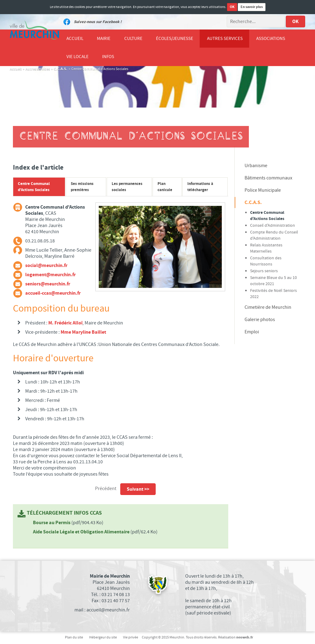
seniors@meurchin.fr (48, 284)
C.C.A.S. (61, 69)
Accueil (16, 69)
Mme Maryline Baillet (83, 332)
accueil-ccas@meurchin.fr (53, 293)
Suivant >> (138, 489)
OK (232, 7)
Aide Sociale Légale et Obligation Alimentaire (82, 532)
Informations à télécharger (200, 187)
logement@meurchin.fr (50, 275)
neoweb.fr (245, 638)
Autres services (38, 69)
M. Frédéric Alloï (65, 323)
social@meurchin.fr (46, 266)
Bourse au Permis (52, 523)
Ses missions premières (82, 187)
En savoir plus (252, 7)
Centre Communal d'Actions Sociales (34, 187)
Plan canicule (165, 187)
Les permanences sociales (127, 187)
